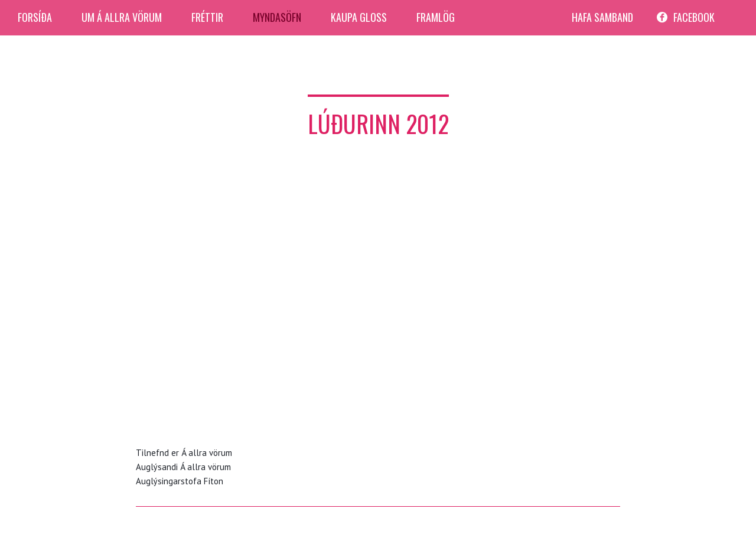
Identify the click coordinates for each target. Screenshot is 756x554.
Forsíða (35, 17)
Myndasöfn (277, 17)
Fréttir (207, 17)
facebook (694, 17)
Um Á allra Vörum (122, 17)
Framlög (436, 17)
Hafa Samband (602, 17)
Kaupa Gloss (359, 17)
